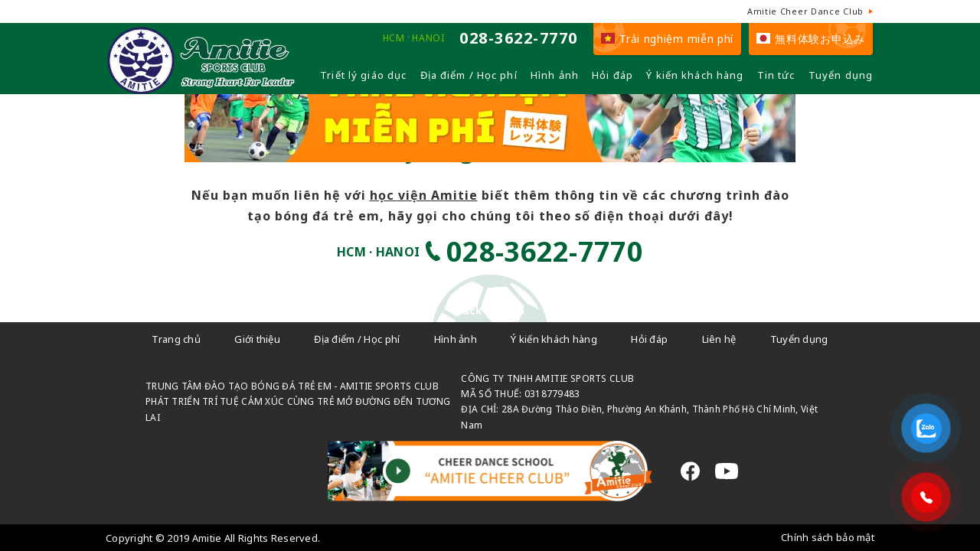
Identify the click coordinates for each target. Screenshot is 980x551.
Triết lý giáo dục (363, 75)
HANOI (428, 38)
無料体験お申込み (811, 39)
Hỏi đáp (612, 75)
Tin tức (776, 75)
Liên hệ (719, 339)
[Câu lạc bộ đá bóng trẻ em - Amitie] (201, 88)
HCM (394, 38)
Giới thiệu (257, 339)
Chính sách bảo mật (828, 537)
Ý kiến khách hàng (695, 75)
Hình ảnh (555, 75)
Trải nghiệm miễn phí (667, 39)
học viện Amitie (424, 195)
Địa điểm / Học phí (469, 75)
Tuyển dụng (841, 75)
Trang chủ (176, 339)
